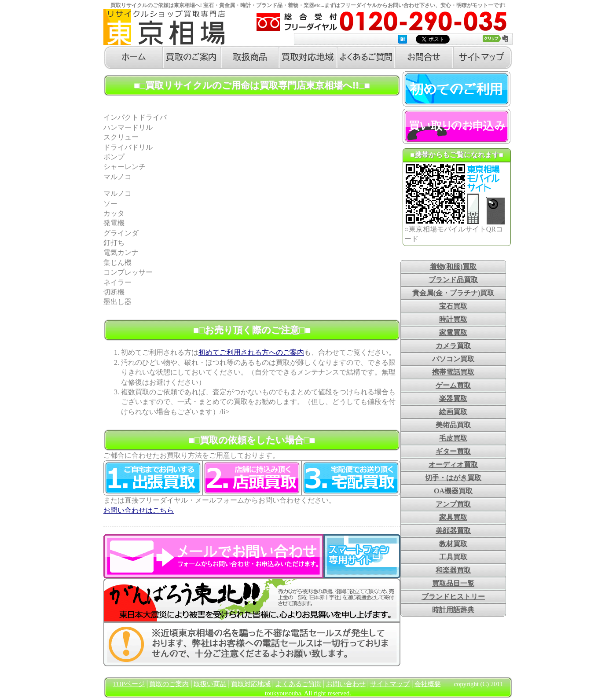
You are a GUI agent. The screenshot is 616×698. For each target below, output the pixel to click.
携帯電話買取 (453, 372)
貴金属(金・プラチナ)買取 (453, 293)
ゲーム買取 (453, 385)
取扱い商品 (210, 684)
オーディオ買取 (453, 465)
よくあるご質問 (299, 684)
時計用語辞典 (453, 610)
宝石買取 (453, 306)
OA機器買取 (453, 491)
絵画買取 (453, 412)
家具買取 (453, 517)
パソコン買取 (453, 359)
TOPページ (129, 684)
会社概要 (428, 684)
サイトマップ (390, 684)
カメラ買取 (453, 346)
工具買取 (453, 557)
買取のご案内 (169, 684)
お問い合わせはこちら (139, 510)
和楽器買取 (453, 570)
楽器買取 (453, 399)
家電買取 (453, 332)
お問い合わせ (346, 684)
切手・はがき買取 (453, 478)
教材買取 (453, 544)
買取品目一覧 (453, 583)
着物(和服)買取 (453, 266)
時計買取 (453, 319)
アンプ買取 (453, 504)
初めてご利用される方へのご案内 (251, 352)
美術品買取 (453, 425)
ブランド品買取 (453, 280)
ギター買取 (453, 451)
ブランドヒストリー (453, 597)
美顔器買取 (453, 531)
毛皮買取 (453, 438)
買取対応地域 (251, 684)
